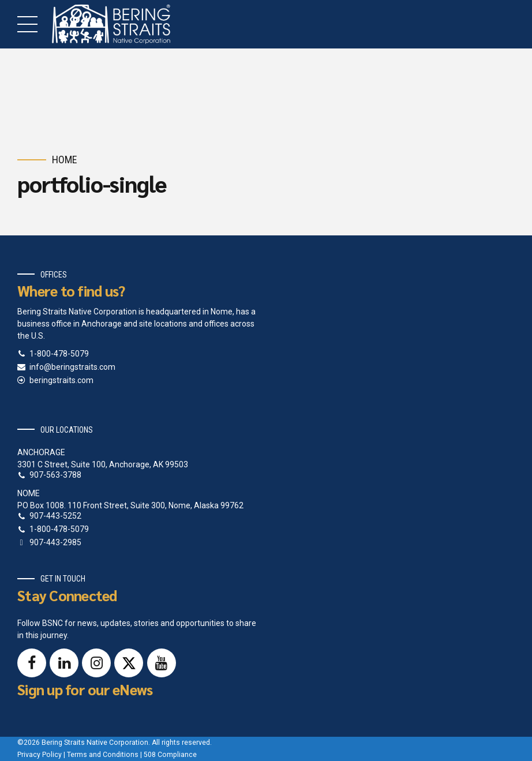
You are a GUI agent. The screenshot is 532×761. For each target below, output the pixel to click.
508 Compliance (170, 755)
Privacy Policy (40, 755)
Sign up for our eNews (85, 689)
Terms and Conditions (103, 755)
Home (65, 160)
